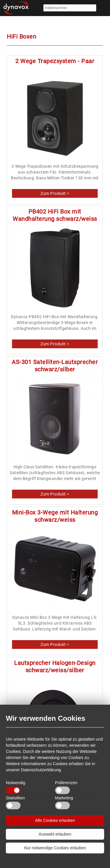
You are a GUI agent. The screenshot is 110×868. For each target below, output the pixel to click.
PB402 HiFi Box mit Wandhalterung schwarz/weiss (55, 215)
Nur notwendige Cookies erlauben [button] (55, 848)
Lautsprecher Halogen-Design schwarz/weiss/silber (55, 667)
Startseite (16, 8)
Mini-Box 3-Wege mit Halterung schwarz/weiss (55, 516)
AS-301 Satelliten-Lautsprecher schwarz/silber (55, 366)
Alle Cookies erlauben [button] (55, 820)
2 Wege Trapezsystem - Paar (55, 61)
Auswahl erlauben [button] (55, 834)
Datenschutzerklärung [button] (41, 770)
